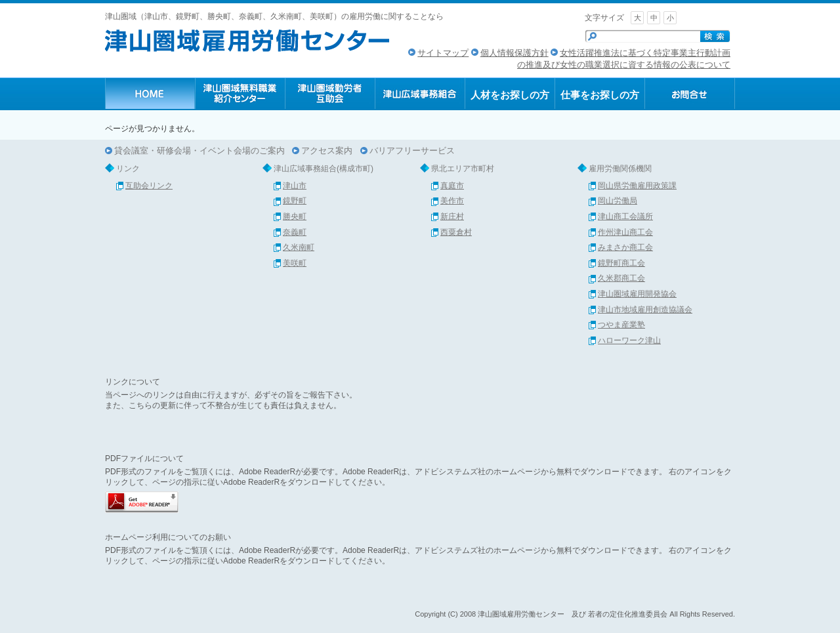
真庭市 (452, 186)
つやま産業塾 (621, 325)
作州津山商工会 (625, 232)
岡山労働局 (618, 201)
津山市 (295, 186)
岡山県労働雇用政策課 (637, 186)
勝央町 (295, 216)
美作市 (452, 201)
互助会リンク (149, 186)
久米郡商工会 (621, 278)
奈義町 (295, 232)
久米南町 (299, 247)
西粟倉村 (456, 232)
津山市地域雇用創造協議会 (645, 310)
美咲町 (295, 263)
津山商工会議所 (625, 216)
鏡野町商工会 (621, 263)
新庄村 (452, 216)
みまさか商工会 (625, 247)
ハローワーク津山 (629, 340)
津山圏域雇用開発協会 (637, 294)
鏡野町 (295, 201)
